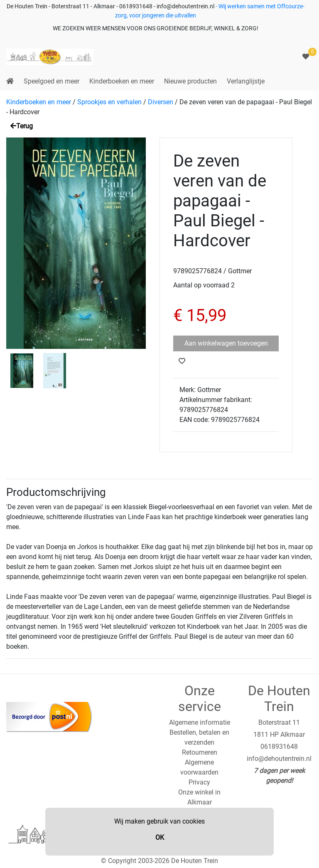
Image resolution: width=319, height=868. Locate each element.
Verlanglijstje (246, 81)
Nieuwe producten (190, 81)
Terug (22, 126)
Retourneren (200, 752)
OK (160, 837)
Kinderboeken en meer (122, 81)
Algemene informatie (200, 722)
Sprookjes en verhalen (109, 102)
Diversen (161, 102)
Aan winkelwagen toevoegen (226, 343)
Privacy (199, 782)
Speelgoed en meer (52, 81)
